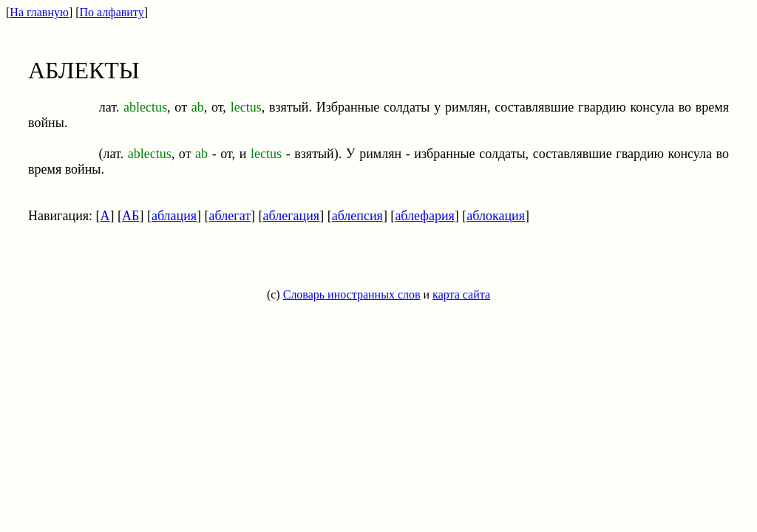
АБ (130, 216)
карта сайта (461, 294)
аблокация (496, 216)
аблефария (424, 216)
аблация (174, 216)
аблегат (230, 216)
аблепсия (357, 216)
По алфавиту (112, 12)
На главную (39, 12)
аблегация (292, 216)
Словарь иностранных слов (352, 294)
